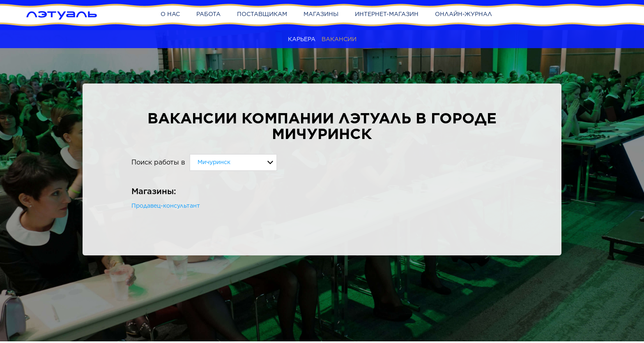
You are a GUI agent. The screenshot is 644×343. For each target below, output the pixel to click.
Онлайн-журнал (463, 14)
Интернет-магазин (387, 14)
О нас (170, 14)
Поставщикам (262, 14)
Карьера (302, 39)
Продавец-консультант (166, 206)
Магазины (321, 14)
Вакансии (339, 39)
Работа (208, 14)
